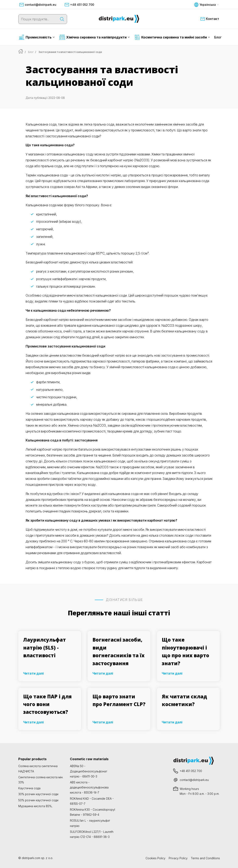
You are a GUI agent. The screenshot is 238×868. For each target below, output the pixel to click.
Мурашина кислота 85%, (35, 806)
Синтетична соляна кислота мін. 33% (41, 780)
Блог (218, 37)
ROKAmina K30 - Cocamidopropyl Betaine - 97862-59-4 (92, 812)
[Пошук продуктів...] (38, 19)
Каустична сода (29, 788)
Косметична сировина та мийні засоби (172, 37)
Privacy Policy (178, 858)
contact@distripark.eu (38, 5)
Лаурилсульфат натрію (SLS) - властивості (45, 647)
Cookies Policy (155, 858)
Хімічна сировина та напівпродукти (94, 37)
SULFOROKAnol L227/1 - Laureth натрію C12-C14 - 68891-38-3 (92, 834)
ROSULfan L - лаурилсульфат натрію (90, 823)
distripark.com (31, 858)
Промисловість (37, 37)
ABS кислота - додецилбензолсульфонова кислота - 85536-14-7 (89, 787)
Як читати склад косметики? (184, 700)
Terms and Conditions (205, 858)
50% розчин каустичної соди (38, 800)
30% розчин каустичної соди (38, 794)
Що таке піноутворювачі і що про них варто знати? (185, 651)
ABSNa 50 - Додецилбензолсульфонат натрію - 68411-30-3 (89, 771)
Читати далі (33, 673)
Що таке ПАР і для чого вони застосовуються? (47, 704)
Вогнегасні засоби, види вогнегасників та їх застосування (118, 651)
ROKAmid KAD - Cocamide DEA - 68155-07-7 (92, 801)
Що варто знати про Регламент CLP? (119, 700)
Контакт (210, 19)
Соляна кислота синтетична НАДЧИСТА (38, 769)
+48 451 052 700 (79, 5)
